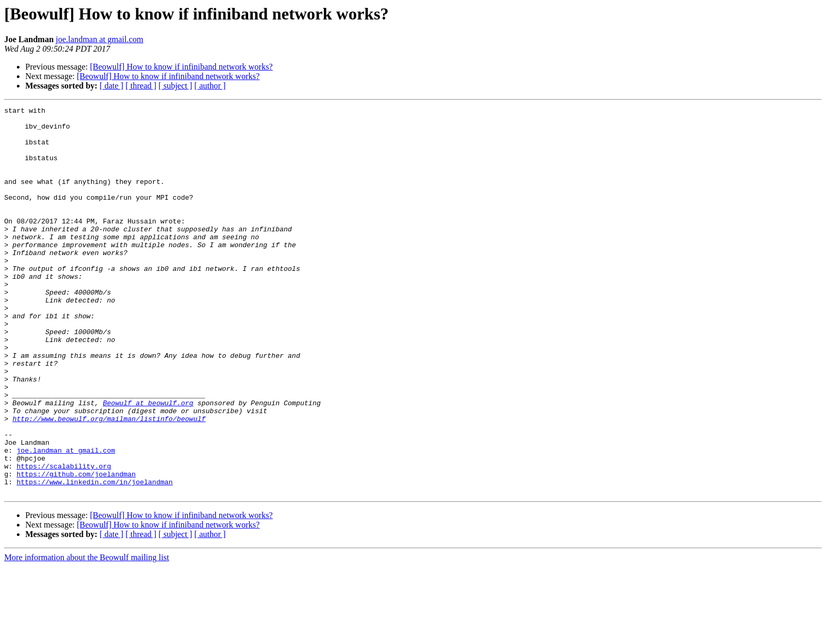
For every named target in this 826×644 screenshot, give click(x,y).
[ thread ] (141, 86)
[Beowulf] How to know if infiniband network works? (181, 67)
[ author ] (210, 86)
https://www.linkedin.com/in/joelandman (94, 558)
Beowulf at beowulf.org (148, 463)
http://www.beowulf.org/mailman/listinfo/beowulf (109, 482)
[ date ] (111, 86)
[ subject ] (175, 86)
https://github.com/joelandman (76, 548)
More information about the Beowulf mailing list (87, 635)
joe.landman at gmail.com (100, 39)
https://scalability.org (63, 539)
